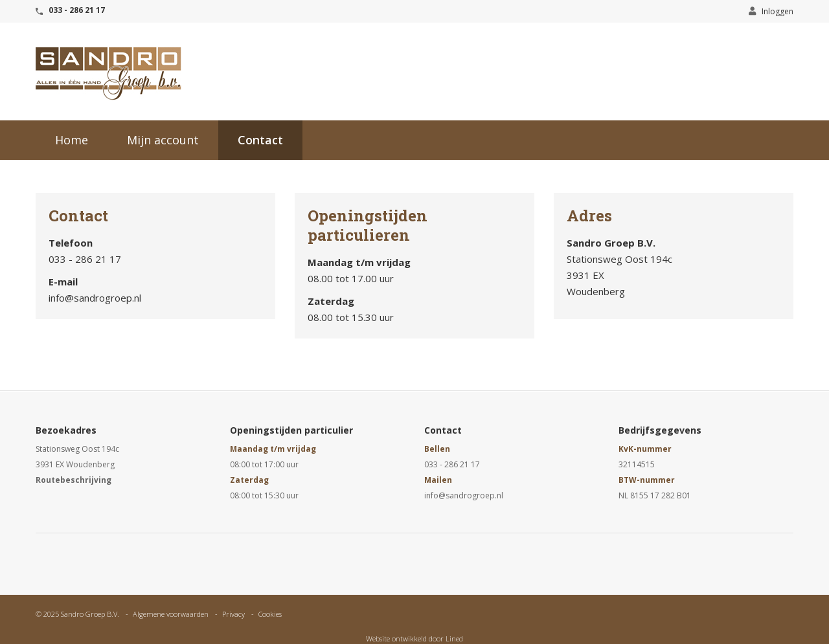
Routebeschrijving (74, 480)
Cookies (270, 614)
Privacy (233, 614)
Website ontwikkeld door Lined (414, 638)
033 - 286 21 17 (77, 10)
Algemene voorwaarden (171, 614)
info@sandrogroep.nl (464, 495)
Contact (260, 140)
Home (72, 140)
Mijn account (163, 140)
